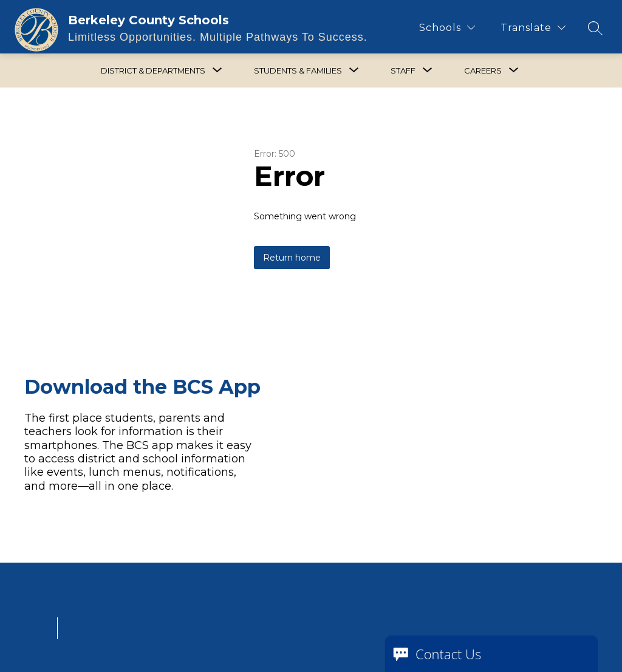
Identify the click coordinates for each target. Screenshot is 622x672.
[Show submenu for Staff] (403, 70)
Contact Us (448, 654)
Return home (292, 258)
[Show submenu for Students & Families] (298, 70)
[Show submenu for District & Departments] (153, 70)
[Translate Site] (533, 28)
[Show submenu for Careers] (483, 70)
